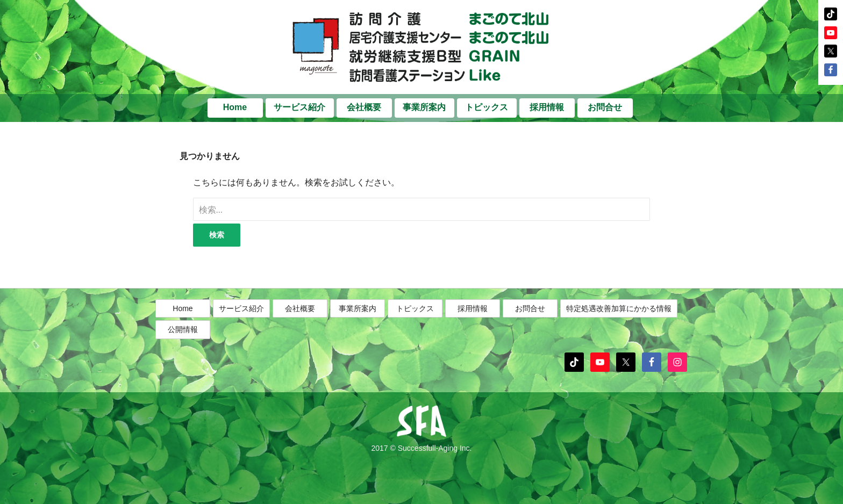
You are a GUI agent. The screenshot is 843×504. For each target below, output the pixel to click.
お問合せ (605, 107)
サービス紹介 (299, 107)
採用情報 (547, 107)
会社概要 (364, 107)
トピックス (487, 107)
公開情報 (183, 329)
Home (235, 107)
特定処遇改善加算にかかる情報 (619, 308)
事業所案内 (424, 107)
